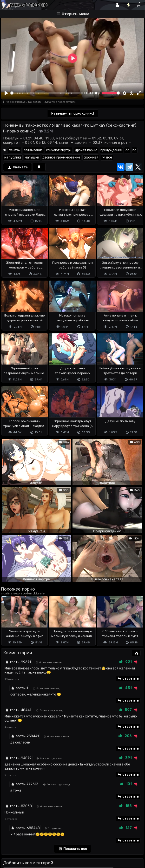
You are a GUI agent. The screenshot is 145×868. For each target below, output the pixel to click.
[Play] (6, 93)
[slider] (47, 93)
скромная (91, 157)
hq (134, 150)
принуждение (111, 150)
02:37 (98, 143)
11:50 (50, 138)
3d (127, 150)
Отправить (20, 820)
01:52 (97, 138)
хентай (15, 150)
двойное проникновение (61, 157)
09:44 (52, 143)
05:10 (108, 138)
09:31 (119, 138)
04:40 (39, 138)
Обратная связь (51, 839)
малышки (32, 157)
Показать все (73, 771)
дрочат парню (86, 150)
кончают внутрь (59, 150)
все (107, 157)
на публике (13, 157)
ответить (128, 601)
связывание (33, 150)
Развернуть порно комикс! (73, 114)
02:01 (30, 143)
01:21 (28, 138)
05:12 (41, 143)
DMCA (8, 839)
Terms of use (26, 839)
